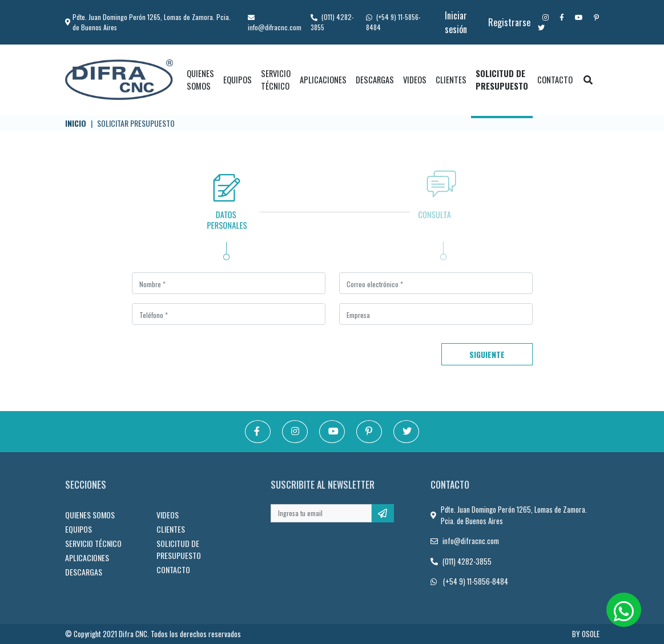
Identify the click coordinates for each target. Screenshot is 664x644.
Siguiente (487, 354)
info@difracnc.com (275, 23)
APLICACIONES (323, 80)
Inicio (76, 123)
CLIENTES (451, 80)
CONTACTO (555, 80)
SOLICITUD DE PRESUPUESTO (502, 80)
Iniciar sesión (456, 22)
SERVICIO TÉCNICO (276, 80)
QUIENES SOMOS (200, 80)
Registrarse (509, 22)
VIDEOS (415, 80)
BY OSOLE (586, 634)
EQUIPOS (238, 80)
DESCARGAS (375, 80)
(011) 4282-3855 (467, 562)
